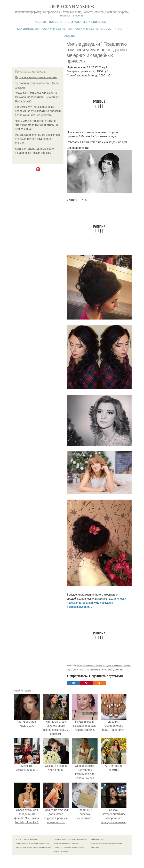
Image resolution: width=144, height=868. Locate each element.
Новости (55, 22)
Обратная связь (98, 839)
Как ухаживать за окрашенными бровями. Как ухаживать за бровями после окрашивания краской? (38, 111)
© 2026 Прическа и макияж (26, 839)
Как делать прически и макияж (41, 29)
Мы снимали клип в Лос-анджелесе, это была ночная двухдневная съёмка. (38, 139)
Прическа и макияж (72, 7)
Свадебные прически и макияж (117, 666)
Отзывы (70, 36)
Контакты (57, 839)
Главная (40, 22)
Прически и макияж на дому (90, 29)
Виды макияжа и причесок (85, 22)
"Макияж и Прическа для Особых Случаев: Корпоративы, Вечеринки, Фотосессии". (37, 97)
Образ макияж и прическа (78, 670)
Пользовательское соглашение (75, 839)
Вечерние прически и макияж (89, 666)
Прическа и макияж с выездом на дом (107, 670)
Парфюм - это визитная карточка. (36, 77)
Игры (118, 29)
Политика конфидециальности (66, 843)
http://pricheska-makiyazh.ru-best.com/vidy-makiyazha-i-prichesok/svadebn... (97, 603)
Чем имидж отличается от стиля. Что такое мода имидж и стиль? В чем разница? (36, 125)
